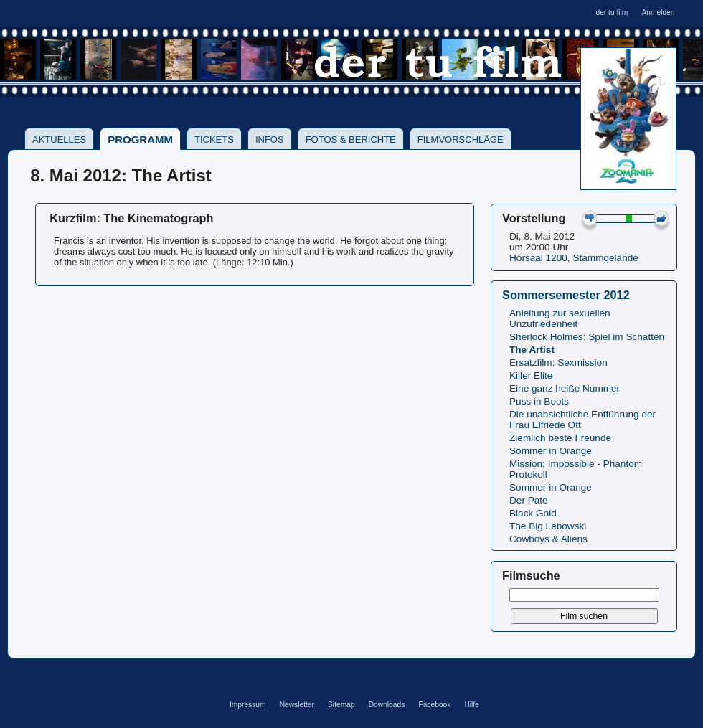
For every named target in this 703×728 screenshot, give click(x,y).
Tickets (214, 140)
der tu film (612, 13)
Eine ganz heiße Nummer (565, 388)
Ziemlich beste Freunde (560, 438)
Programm (140, 140)
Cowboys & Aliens (548, 539)
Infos (270, 140)
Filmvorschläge (461, 140)
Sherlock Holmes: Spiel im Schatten (587, 337)
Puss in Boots (539, 401)
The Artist (532, 350)
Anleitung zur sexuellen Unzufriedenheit (560, 318)
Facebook (434, 705)
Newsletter (297, 705)
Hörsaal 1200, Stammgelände (574, 258)
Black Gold (533, 513)
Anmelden (658, 13)
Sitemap (341, 705)
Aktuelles (59, 140)
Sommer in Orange (551, 451)
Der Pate (529, 500)
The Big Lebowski (548, 526)
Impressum (248, 705)
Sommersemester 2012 (566, 295)
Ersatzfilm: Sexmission (558, 363)
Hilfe (471, 705)
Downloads (387, 705)
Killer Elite (531, 375)
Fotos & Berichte (351, 140)
